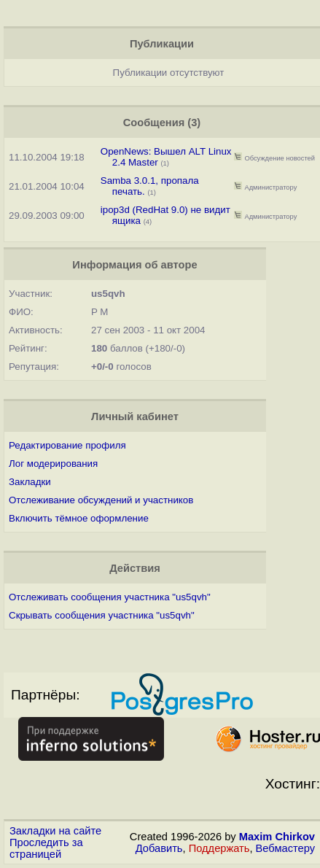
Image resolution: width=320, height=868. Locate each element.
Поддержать (219, 848)
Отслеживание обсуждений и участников (101, 500)
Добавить (159, 848)
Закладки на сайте (55, 831)
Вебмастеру (285, 848)
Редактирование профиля (67, 445)
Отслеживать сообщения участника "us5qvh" (110, 597)
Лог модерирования (53, 464)
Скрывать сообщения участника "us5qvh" (102, 615)
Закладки (30, 482)
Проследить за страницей (46, 848)
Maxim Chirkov (277, 837)
